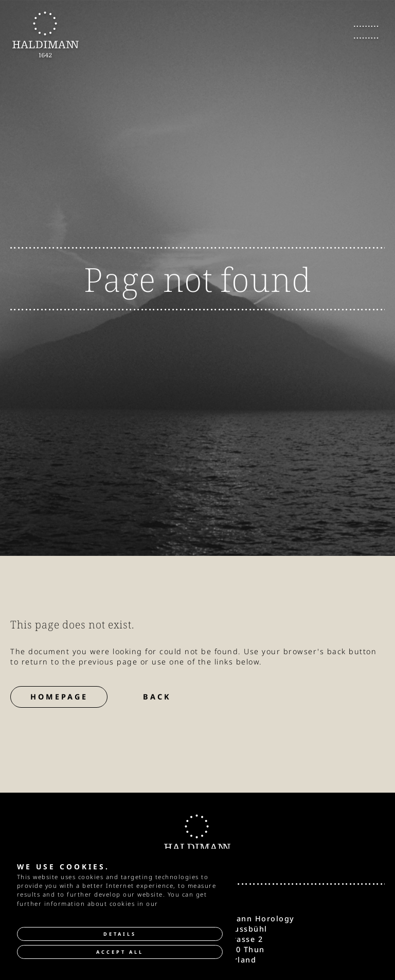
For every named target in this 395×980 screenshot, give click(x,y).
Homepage (59, 697)
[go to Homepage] (46, 35)
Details (120, 934)
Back (157, 697)
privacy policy (184, 904)
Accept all (120, 952)
